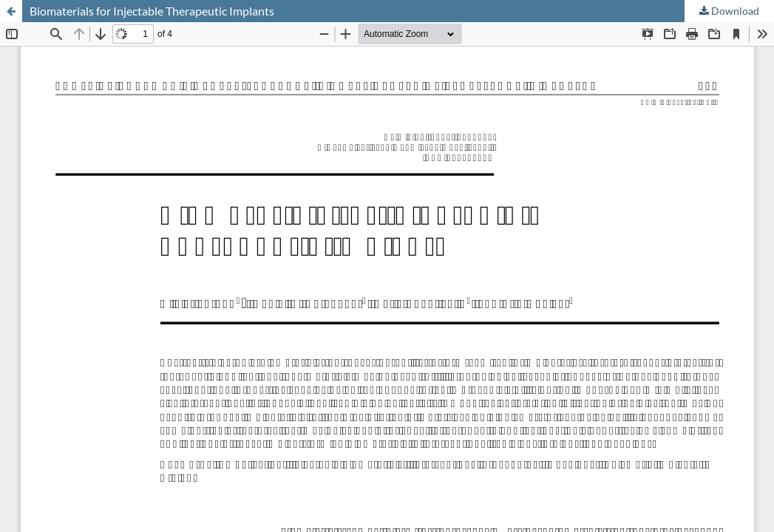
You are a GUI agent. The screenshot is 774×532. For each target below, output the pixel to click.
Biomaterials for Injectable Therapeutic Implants (152, 11)
